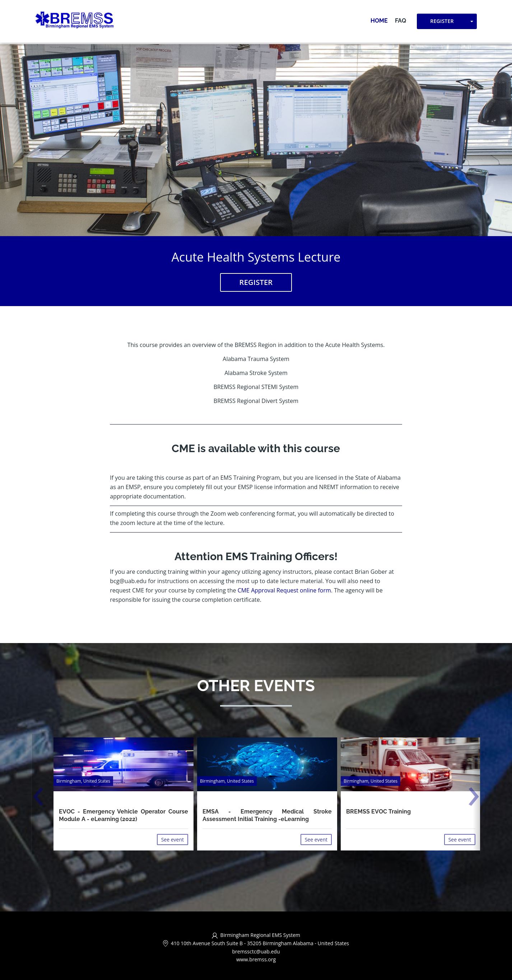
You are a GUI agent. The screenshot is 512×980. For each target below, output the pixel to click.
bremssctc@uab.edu (256, 951)
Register (442, 22)
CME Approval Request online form (284, 591)
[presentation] (38, 798)
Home (379, 21)
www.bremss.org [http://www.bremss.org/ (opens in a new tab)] (256, 960)
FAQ (401, 21)
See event (173, 840)
